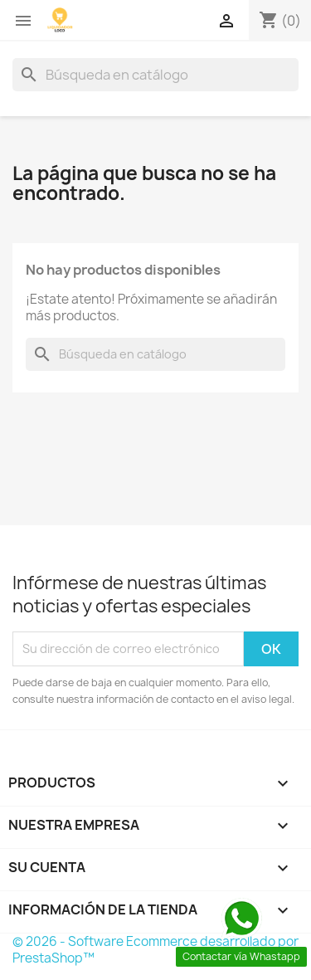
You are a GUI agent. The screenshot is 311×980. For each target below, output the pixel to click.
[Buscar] (155, 75)
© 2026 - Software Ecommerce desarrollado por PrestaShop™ (155, 950)
